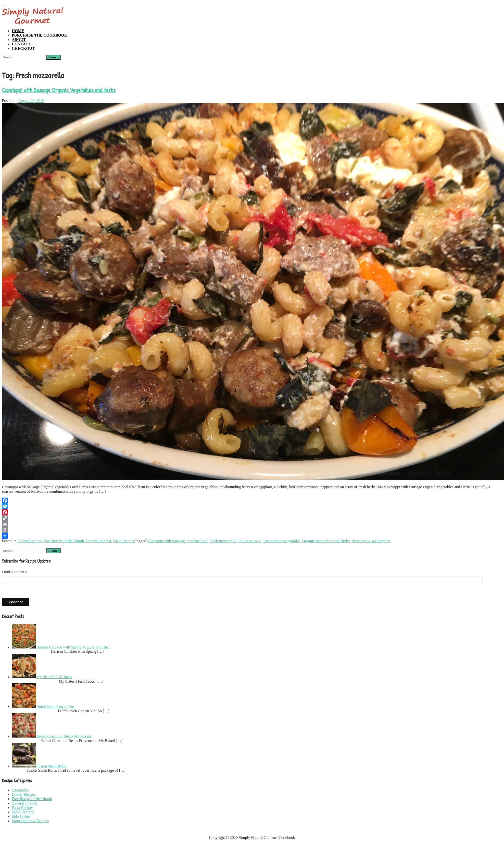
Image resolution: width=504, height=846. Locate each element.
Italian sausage (250, 541)
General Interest (99, 541)
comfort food (197, 541)
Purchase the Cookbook (39, 35)
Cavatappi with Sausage (166, 541)
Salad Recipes (23, 812)
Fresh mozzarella (223, 541)
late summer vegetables (282, 541)
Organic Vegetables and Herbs (326, 541)
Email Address (14, 572)
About (19, 40)
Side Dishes (21, 816)
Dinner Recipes (30, 541)
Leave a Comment (376, 541)
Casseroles (20, 790)
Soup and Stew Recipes (30, 821)
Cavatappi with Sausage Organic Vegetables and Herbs (59, 90)
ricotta (357, 541)
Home (18, 31)
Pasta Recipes (124, 541)
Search (53, 57)
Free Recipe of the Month (64, 541)
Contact (21, 44)
